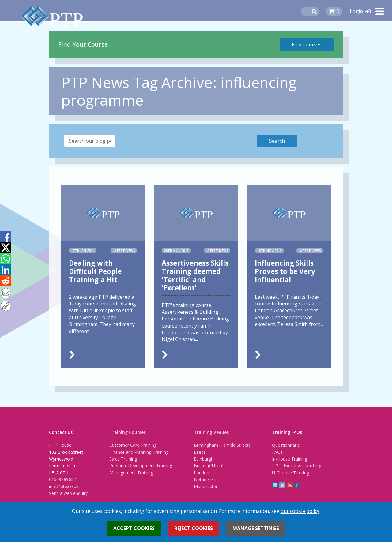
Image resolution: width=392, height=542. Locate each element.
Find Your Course (83, 44)
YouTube (290, 485)
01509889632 (62, 479)
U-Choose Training (290, 473)
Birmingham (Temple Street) (222, 445)
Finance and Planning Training (139, 452)
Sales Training (123, 459)
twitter (282, 485)
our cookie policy (300, 511)
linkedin (275, 485)
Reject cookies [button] (194, 528)
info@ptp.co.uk (64, 486)
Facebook (297, 485)
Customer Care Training (133, 445)
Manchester (206, 486)
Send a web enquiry (68, 493)
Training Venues (211, 432)
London (202, 473)
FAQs (277, 452)
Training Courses (128, 432)
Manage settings (256, 528)
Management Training (131, 473)
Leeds (200, 452)
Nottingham (206, 479)
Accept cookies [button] (134, 528)
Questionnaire (286, 445)
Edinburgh (204, 459)
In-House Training (290, 459)
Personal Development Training (141, 466)
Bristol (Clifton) (209, 466)
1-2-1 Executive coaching (297, 466)
